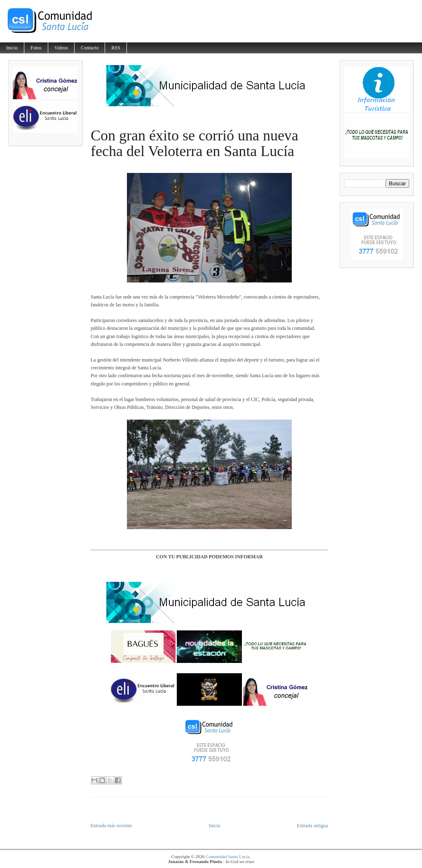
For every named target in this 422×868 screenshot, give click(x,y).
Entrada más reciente (111, 826)
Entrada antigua (312, 826)
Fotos (36, 48)
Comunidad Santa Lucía (227, 856)
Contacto (90, 48)
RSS (116, 48)
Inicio (12, 48)
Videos (61, 48)
